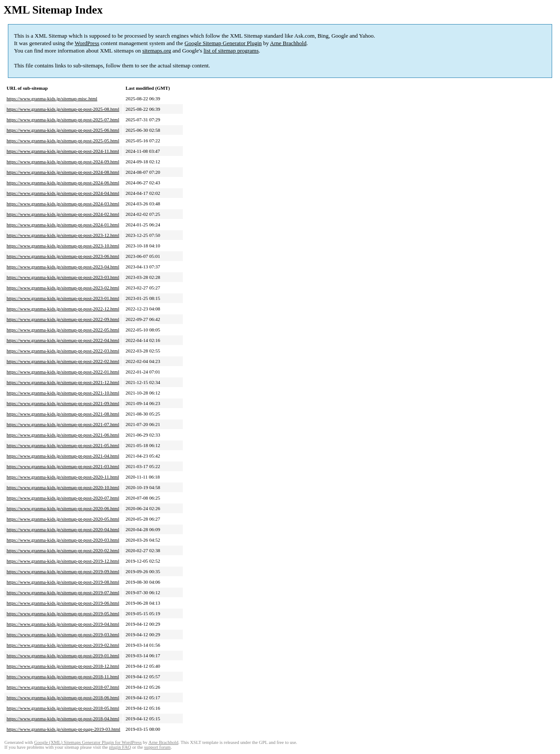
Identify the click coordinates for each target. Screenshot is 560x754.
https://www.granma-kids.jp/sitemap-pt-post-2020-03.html (63, 540)
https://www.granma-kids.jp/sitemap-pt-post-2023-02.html (63, 288)
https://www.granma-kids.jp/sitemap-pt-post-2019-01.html (63, 655)
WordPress (87, 43)
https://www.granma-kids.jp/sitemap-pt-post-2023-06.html (63, 256)
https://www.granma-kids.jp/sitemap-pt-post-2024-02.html (63, 214)
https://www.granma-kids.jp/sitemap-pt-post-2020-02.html (63, 550)
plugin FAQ (120, 747)
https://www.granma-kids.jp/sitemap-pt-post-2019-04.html (63, 624)
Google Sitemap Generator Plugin (223, 43)
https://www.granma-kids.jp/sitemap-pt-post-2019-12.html (63, 561)
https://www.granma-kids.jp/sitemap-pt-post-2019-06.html (63, 603)
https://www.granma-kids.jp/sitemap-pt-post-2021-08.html (63, 414)
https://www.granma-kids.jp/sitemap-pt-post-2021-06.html (63, 435)
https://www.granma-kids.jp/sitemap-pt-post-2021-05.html (63, 445)
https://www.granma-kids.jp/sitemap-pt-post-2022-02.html (63, 361)
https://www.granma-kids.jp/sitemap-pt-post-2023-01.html (63, 298)
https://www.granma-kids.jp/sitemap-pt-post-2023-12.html (63, 235)
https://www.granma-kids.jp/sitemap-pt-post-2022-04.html (63, 340)
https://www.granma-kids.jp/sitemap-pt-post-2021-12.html (63, 382)
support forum (157, 747)
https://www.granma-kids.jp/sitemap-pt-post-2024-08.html (63, 172)
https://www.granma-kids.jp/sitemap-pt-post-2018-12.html (63, 666)
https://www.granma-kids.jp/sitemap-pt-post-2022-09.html (63, 319)
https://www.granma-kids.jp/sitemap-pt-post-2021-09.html (63, 403)
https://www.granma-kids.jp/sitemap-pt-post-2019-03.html (63, 634)
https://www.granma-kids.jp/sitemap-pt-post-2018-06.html (63, 698)
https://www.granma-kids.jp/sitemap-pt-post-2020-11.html (63, 477)
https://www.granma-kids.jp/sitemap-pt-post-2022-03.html (63, 351)
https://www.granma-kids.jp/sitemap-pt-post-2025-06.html (63, 130)
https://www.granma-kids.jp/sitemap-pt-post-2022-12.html (63, 309)
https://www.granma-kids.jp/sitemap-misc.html (52, 99)
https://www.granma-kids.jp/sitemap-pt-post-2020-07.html (63, 498)
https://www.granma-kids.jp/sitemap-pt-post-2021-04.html (63, 456)
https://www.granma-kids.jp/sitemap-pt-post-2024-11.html (63, 151)
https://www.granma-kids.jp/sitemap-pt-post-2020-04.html (63, 529)
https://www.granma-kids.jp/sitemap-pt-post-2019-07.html (63, 592)
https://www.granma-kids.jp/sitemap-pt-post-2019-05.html (63, 613)
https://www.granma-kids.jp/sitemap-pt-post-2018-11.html (63, 676)
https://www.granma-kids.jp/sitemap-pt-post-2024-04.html (63, 193)
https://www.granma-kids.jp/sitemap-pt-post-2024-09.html (63, 162)
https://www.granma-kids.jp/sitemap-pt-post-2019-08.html (63, 582)
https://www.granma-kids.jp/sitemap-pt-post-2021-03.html (63, 466)
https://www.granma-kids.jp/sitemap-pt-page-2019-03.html (63, 729)
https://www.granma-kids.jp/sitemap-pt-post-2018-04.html (63, 719)
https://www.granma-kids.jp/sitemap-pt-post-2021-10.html (63, 393)
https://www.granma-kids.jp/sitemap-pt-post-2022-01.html (63, 372)
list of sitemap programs (231, 51)
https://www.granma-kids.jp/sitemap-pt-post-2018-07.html (63, 687)
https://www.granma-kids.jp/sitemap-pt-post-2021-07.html (63, 424)
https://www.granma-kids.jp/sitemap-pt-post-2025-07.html (63, 120)
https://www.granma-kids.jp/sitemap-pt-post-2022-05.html (63, 330)
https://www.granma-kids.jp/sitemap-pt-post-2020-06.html (63, 508)
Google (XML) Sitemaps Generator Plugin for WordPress (88, 742)
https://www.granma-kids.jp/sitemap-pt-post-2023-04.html (63, 267)
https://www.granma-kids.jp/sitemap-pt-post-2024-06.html (63, 183)
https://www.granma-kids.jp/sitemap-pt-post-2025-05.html (63, 141)
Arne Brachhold (288, 43)
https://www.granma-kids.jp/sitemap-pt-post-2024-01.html (63, 225)
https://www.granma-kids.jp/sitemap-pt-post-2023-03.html (63, 277)
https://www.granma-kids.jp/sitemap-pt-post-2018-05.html (63, 708)
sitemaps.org (157, 51)
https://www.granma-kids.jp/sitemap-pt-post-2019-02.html (63, 645)
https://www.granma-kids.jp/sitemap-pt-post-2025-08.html (63, 109)
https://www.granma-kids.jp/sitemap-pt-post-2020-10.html (63, 487)
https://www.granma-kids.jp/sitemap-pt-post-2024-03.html (63, 204)
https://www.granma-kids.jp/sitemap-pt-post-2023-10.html (63, 246)
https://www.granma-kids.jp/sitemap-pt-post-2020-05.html (63, 519)
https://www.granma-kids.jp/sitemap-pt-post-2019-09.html (63, 571)
